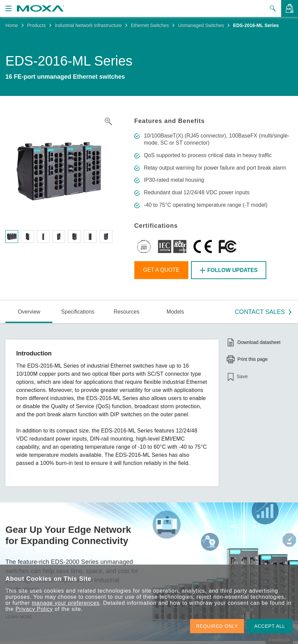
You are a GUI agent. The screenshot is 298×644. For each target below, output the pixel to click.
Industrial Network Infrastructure (88, 25)
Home (12, 25)
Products (36, 25)
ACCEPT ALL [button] (270, 626)
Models (175, 312)
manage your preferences (66, 603)
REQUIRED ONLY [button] (217, 626)
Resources (127, 312)
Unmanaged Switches (201, 25)
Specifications (78, 312)
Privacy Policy (34, 609)
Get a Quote (161, 270)
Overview (29, 312)
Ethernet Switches (150, 25)
